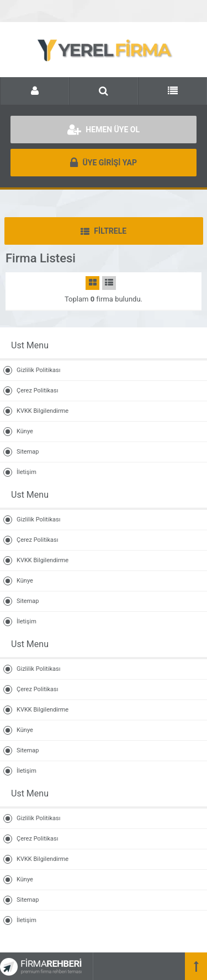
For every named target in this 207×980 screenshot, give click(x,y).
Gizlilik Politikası (38, 370)
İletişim (26, 472)
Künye (25, 431)
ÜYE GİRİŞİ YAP (104, 163)
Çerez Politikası (37, 391)
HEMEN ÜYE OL (104, 130)
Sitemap (28, 452)
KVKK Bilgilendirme (43, 411)
